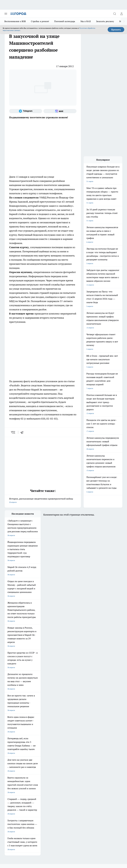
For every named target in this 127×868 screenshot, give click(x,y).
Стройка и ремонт (40, 21)
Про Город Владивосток (61, 743)
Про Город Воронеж (12, 736)
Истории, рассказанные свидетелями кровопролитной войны (43, 501)
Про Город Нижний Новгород (16, 743)
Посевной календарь (65, 21)
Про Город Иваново (36, 736)
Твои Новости (57, 736)
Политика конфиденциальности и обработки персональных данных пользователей (37, 823)
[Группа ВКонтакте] (79, 736)
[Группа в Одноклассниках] (85, 736)
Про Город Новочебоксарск (39, 732)
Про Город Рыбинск (36, 739)
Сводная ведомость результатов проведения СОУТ (64, 765)
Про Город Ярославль (60, 732)
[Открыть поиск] (115, 14)
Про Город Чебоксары (13, 732)
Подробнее (20, 819)
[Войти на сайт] (121, 14)
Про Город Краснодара (14, 746)
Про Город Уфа (58, 739)
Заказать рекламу (105, 21)
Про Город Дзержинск (37, 743)
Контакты (33, 762)
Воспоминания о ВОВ (15, 21)
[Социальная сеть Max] (60, 111)
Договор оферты (11, 756)
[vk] (13, 432)
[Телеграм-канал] (26, 111)
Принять (116, 30)
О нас (7, 762)
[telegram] (23, 432)
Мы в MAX (86, 21)
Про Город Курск (11, 739)
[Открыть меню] (6, 14)
